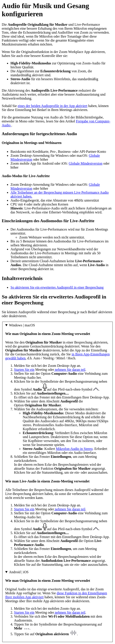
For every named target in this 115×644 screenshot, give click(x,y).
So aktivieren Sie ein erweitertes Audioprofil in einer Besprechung (57, 287)
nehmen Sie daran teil (70, 370)
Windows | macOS (22, 325)
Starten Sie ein (24, 370)
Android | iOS (19, 572)
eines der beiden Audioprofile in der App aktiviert (53, 106)
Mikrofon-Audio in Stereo (74, 449)
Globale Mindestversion (85, 163)
